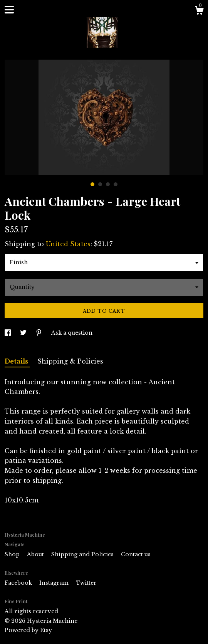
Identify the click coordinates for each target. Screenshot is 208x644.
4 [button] (116, 184)
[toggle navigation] (9, 10)
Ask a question (72, 333)
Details (17, 361)
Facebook (19, 583)
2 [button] (100, 184)
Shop (13, 554)
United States (68, 244)
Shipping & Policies (70, 361)
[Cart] (199, 12)
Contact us (136, 554)
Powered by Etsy (28, 630)
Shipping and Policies (83, 554)
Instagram (55, 583)
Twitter (86, 583)
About (36, 554)
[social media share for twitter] (24, 333)
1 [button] (92, 184)
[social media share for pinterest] (40, 333)
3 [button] (108, 184)
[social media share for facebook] (8, 333)
